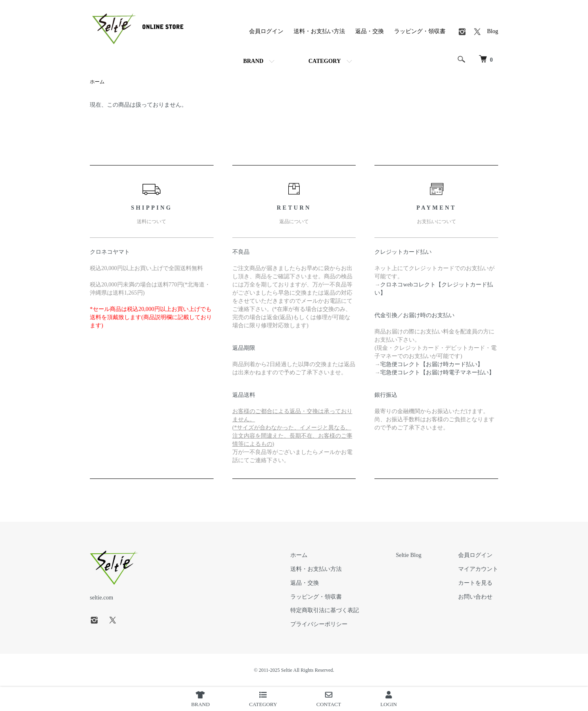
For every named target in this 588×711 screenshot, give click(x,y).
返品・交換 (370, 31)
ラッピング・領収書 (420, 31)
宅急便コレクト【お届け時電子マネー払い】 (437, 372)
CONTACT (329, 699)
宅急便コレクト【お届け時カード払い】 (432, 364)
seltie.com (101, 598)
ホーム (97, 82)
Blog (493, 31)
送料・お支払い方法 (319, 31)
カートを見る (475, 583)
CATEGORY (324, 61)
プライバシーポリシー (319, 624)
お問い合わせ (475, 597)
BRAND (253, 61)
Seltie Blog (409, 555)
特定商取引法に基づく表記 (325, 610)
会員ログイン (266, 31)
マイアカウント (478, 569)
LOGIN (388, 699)
